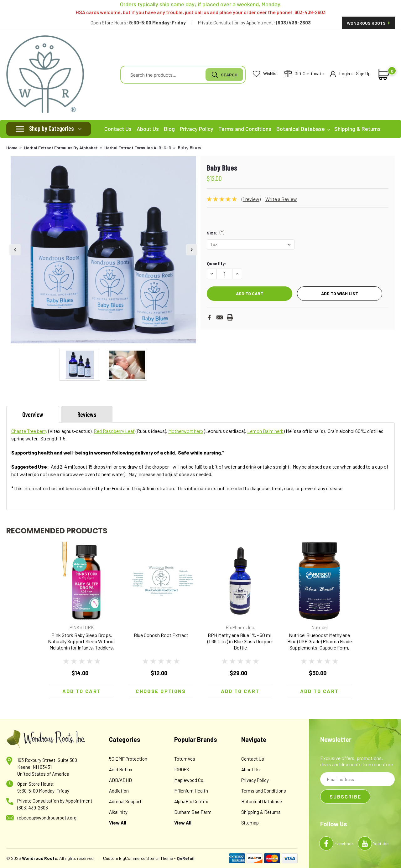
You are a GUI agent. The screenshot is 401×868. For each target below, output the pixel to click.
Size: (216, 232)
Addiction (119, 791)
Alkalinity (118, 812)
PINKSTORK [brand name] (82, 627)
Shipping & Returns (357, 129)
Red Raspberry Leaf (114, 431)
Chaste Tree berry (29, 431)
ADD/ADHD (120, 780)
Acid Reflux (121, 769)
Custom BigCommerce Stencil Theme (138, 858)
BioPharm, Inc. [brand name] (240, 627)
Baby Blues (190, 148)
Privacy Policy (197, 129)
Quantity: (216, 263)
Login (340, 74)
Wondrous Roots (368, 23)
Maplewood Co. (189, 780)
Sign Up (363, 73)
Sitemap (250, 823)
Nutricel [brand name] (320, 627)
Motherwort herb (186, 431)
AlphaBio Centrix (191, 801)
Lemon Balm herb (265, 431)
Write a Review (281, 199)
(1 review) (251, 199)
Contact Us (118, 129)
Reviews (87, 414)
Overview (33, 414)
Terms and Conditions (245, 129)
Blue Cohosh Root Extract (161, 635)
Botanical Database (303, 129)
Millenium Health (191, 791)
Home (12, 148)
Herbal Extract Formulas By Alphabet (61, 148)
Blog (169, 129)
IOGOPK (182, 769)
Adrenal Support (125, 801)
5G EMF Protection (128, 759)
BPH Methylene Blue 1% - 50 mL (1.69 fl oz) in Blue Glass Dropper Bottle (240, 641)
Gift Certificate (304, 74)
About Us (148, 129)
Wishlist (266, 74)
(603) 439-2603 (33, 808)
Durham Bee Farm (193, 812)
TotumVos (185, 759)
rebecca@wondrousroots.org (47, 818)
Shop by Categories (52, 128)
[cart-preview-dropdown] (383, 74)
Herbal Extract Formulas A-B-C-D (138, 148)
